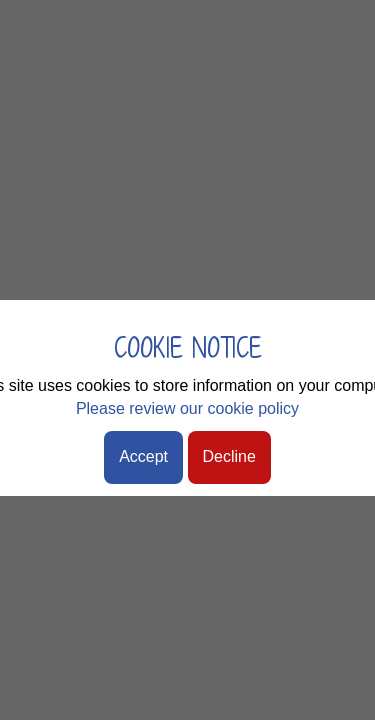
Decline (229, 456)
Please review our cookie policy (187, 408)
